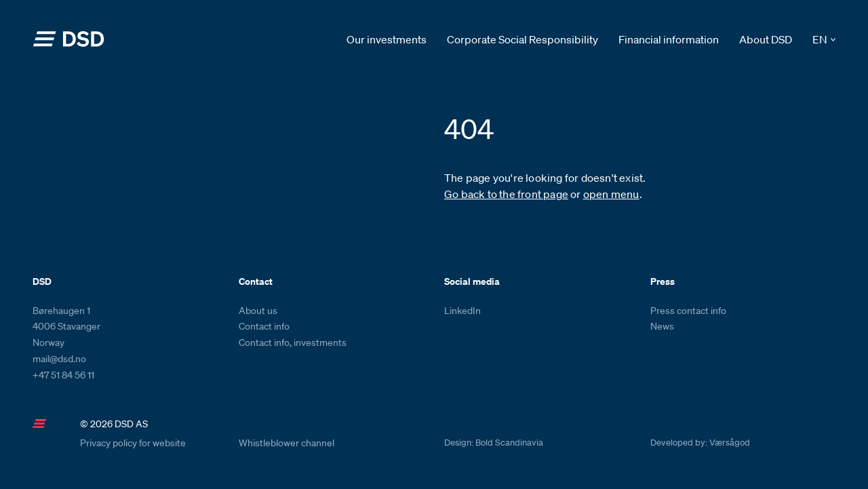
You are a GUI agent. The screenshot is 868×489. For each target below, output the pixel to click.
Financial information (669, 39)
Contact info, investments (293, 343)
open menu (611, 194)
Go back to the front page (506, 194)
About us (258, 311)
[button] (824, 40)
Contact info (264, 326)
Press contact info (688, 311)
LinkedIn (462, 311)
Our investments (387, 39)
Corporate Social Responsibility (522, 39)
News (662, 326)
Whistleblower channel (287, 443)
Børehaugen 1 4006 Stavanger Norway (66, 327)
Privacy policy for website (133, 443)
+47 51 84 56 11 (63, 375)
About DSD (766, 39)
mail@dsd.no (59, 359)
